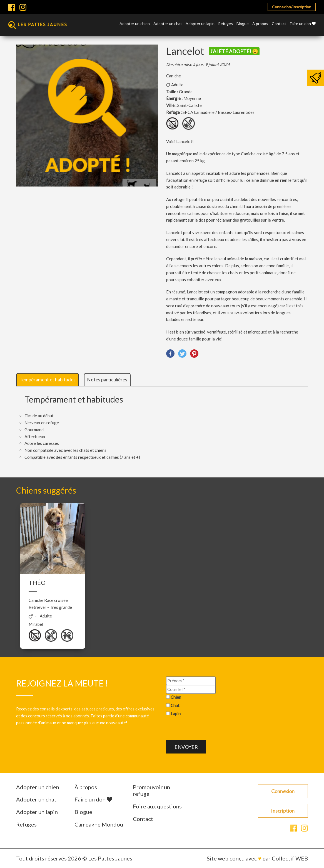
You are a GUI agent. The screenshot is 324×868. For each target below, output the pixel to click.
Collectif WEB (290, 858)
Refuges (225, 24)
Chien (176, 697)
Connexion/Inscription (292, 7)
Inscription (283, 811)
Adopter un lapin (200, 24)
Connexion (283, 791)
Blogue (243, 24)
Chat (175, 705)
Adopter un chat (168, 24)
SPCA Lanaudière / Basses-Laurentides (219, 112)
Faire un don (303, 24)
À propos (260, 24)
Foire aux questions (157, 806)
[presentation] (208, 729)
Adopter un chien (135, 24)
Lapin (176, 713)
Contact (279, 24)
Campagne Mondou (99, 824)
